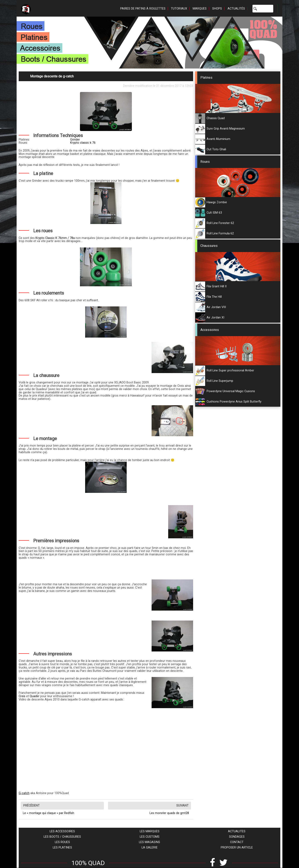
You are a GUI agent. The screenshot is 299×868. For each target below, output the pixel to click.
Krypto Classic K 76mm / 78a (55, 238)
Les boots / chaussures (62, 837)
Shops (217, 9)
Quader (35, 696)
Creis (22, 696)
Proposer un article (237, 848)
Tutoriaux (179, 9)
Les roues (62, 842)
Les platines (62, 848)
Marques (200, 9)
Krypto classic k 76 (83, 143)
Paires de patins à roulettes (143, 9)
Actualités (236, 9)
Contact (237, 842)
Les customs (150, 837)
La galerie (150, 848)
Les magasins (149, 842)
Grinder (75, 140)
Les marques (150, 831)
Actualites (237, 831)
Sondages (237, 837)
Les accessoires (62, 831)
